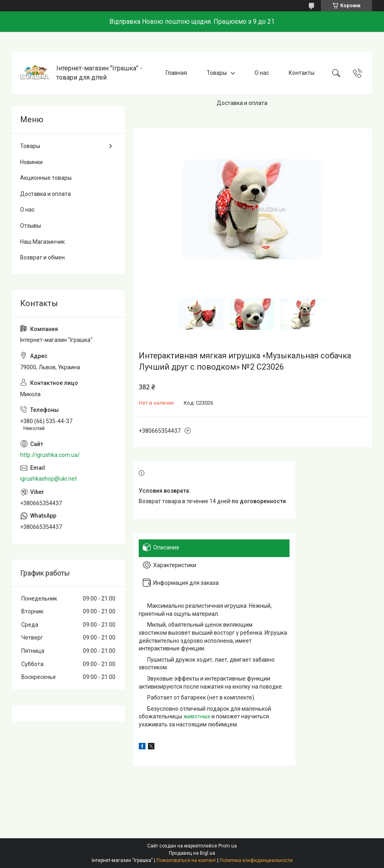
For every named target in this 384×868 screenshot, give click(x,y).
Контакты (302, 73)
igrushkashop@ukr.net (48, 479)
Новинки (31, 162)
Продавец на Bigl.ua (192, 853)
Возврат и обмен (42, 257)
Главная (176, 73)
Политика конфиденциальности (256, 860)
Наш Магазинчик (42, 242)
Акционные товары (46, 178)
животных (197, 716)
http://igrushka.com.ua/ (50, 455)
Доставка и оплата (242, 103)
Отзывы (31, 226)
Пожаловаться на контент (186, 860)
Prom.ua (228, 846)
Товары (217, 73)
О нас (262, 73)
